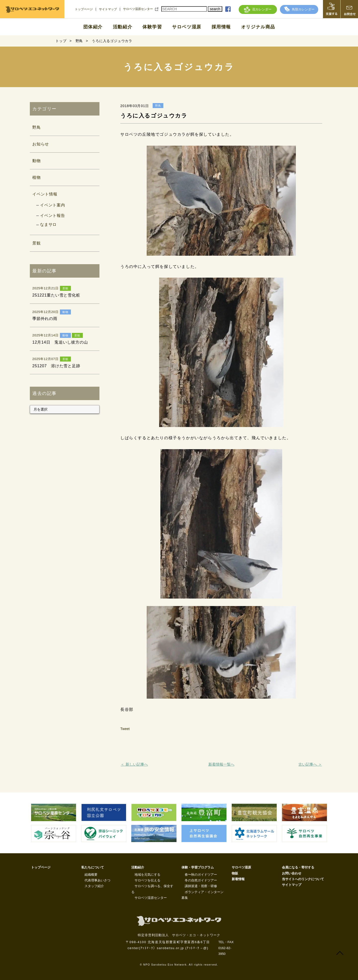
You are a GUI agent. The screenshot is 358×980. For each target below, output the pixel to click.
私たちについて (93, 867)
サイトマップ (108, 9)
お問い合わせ (292, 873)
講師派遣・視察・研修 (201, 886)
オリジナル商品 (258, 27)
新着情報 (238, 879)
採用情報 (221, 27)
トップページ (84, 9)
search (215, 9)
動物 (37, 161)
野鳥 (37, 127)
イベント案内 (53, 205)
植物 (37, 177)
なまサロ (48, 224)
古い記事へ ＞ (310, 764)
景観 (37, 243)
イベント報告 (53, 215)
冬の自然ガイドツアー (201, 880)
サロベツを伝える (147, 880)
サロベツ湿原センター (138, 9)
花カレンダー (258, 9)
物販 (235, 873)
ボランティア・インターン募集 (202, 895)
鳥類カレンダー (299, 9)
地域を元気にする (147, 875)
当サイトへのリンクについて (303, 879)
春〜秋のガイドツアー (201, 875)
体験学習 (152, 27)
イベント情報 (45, 194)
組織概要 (91, 875)
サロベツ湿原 (187, 27)
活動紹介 (123, 27)
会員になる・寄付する (298, 867)
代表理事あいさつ (97, 880)
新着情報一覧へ (221, 764)
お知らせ (41, 144)
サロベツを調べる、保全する (152, 889)
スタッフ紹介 (94, 886)
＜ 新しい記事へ (134, 764)
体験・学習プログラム (198, 867)
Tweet (125, 729)
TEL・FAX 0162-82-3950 (226, 948)
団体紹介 (93, 27)
